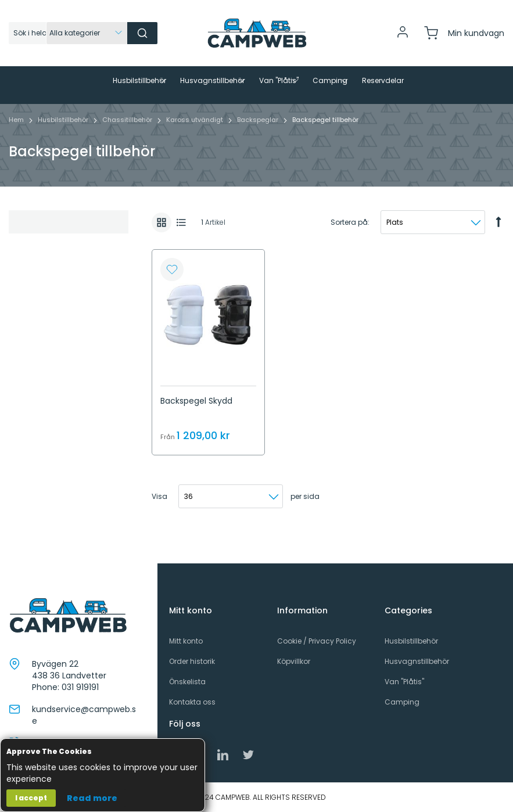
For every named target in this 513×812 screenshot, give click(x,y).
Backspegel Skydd (196, 421)
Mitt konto (186, 641)
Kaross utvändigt (195, 140)
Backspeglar (259, 140)
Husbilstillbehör (64, 140)
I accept (31, 798)
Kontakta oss (192, 702)
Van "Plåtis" (404, 682)
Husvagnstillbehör (417, 661)
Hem (17, 140)
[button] (172, 290)
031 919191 (80, 687)
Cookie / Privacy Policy (317, 641)
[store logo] (257, 33)
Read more (92, 798)
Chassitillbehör (128, 140)
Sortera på (349, 242)
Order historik (192, 661)
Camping (402, 702)
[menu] (256, 95)
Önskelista (187, 682)
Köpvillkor (294, 661)
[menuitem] (95, 81)
